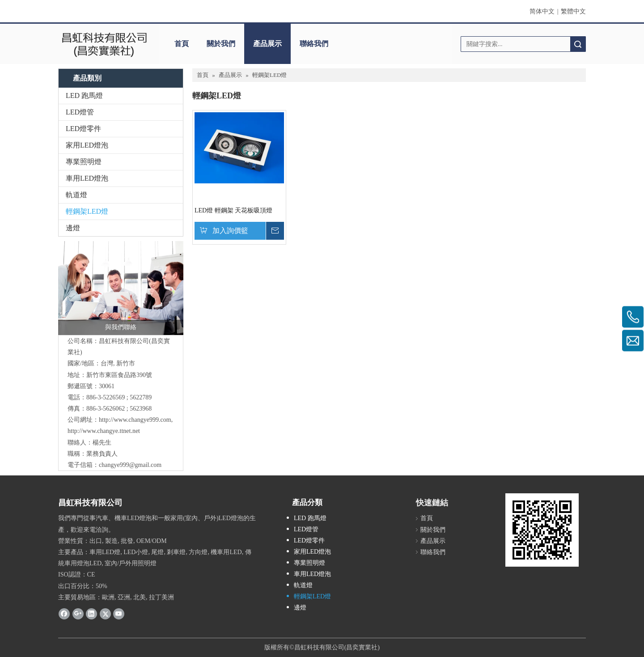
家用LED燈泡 (87, 145)
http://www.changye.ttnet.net (104, 431)
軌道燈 (76, 195)
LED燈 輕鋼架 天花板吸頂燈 (233, 210)
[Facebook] (64, 614)
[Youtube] (119, 614)
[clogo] (104, 44)
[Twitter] (105, 614)
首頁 (182, 44)
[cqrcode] (542, 530)
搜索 (578, 44)
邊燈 (73, 228)
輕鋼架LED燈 (87, 211)
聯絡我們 (314, 44)
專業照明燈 (84, 162)
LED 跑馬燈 (84, 95)
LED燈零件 (83, 129)
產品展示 (267, 44)
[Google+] (78, 614)
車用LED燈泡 (87, 178)
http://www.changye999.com (135, 420)
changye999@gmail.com (130, 465)
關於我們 (221, 44)
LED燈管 (80, 112)
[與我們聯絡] (121, 288)
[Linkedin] (91, 614)
